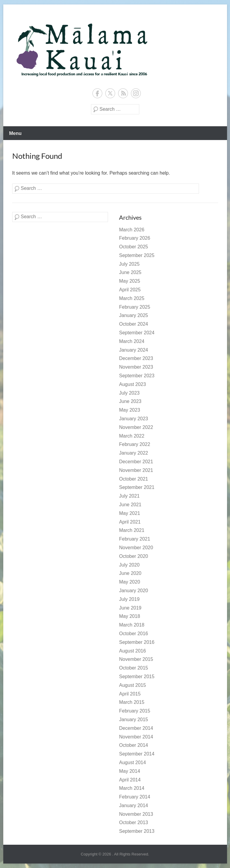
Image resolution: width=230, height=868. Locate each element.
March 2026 (132, 230)
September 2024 (137, 333)
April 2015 (130, 694)
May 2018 (129, 616)
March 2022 (132, 436)
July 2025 (129, 264)
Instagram (136, 93)
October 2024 (133, 324)
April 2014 (130, 780)
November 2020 (136, 548)
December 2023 (136, 358)
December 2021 (136, 462)
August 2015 (132, 685)
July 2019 (129, 599)
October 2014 (133, 745)
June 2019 (130, 608)
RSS (123, 93)
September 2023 (137, 376)
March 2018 (132, 625)
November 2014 (136, 737)
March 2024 (132, 341)
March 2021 (132, 530)
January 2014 (133, 805)
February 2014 (135, 797)
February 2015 (135, 711)
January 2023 (133, 419)
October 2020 (133, 556)
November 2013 (136, 814)
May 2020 (129, 582)
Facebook (97, 93)
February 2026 (135, 238)
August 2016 (132, 651)
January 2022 (133, 453)
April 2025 (130, 290)
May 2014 (129, 771)
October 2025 (133, 247)
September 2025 (137, 255)
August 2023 (132, 384)
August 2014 (132, 762)
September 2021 (137, 487)
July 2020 (129, 565)
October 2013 (133, 822)
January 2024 (133, 350)
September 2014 (137, 754)
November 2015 (136, 659)
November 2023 (136, 367)
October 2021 (133, 479)
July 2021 (129, 496)
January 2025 (133, 315)
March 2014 (132, 788)
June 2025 (130, 272)
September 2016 (137, 642)
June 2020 (130, 573)
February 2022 (135, 444)
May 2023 (129, 410)
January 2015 (133, 720)
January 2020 (133, 591)
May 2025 (129, 281)
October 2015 (133, 668)
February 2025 (135, 307)
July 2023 (129, 393)
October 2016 (133, 634)
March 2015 (132, 702)
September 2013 (137, 831)
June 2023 (130, 401)
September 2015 (137, 677)
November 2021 (136, 470)
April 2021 (130, 522)
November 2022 (136, 427)
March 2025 (132, 298)
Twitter (110, 93)
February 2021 (135, 539)
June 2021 (130, 505)
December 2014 (136, 728)
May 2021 (129, 513)
